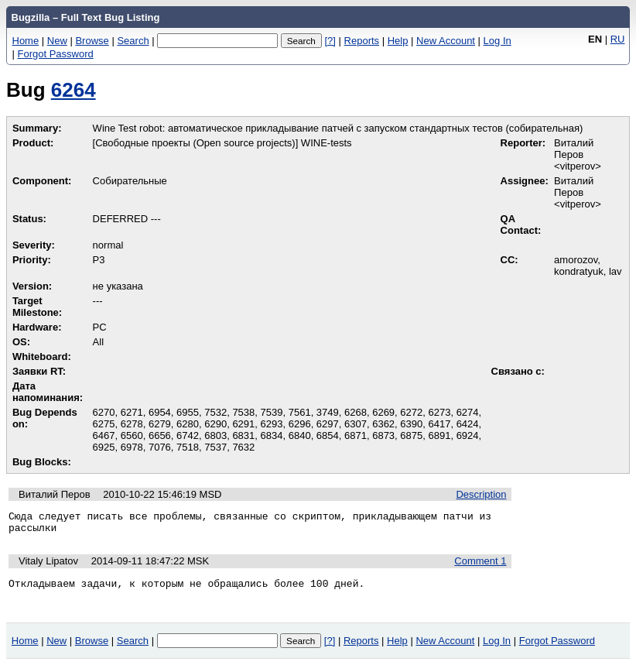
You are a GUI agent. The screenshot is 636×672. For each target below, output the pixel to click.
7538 (243, 412)
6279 (160, 424)
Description (481, 494)
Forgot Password (56, 54)
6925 (104, 447)
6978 (132, 447)
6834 (272, 435)
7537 (215, 447)
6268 (356, 412)
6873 (383, 435)
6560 (132, 435)
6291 (243, 424)
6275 (104, 424)
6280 (188, 424)
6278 (132, 424)
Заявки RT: (39, 371)
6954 (160, 412)
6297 (328, 424)
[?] (330, 41)
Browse (92, 41)
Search (133, 41)
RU (618, 39)
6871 (356, 435)
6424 (468, 424)
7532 (215, 412)
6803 (215, 435)
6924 (468, 435)
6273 (439, 412)
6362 (383, 424)
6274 (468, 412)
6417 (439, 424)
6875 (411, 435)
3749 (328, 412)
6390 (411, 424)
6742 (188, 435)
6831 (243, 435)
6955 (188, 412)
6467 (104, 435)
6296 (300, 424)
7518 (188, 447)
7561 (300, 412)
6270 (104, 412)
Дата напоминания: (48, 392)
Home (26, 41)
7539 (272, 412)
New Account (446, 41)
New (57, 41)
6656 (160, 435)
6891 (439, 435)
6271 (132, 412)
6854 (328, 435)
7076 (160, 447)
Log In (498, 41)
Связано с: (518, 371)
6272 (411, 412)
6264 (74, 90)
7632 (243, 447)
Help (398, 41)
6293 (272, 424)
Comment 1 (480, 566)
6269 (383, 412)
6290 (215, 424)
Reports (362, 41)
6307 (356, 424)
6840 (300, 435)
